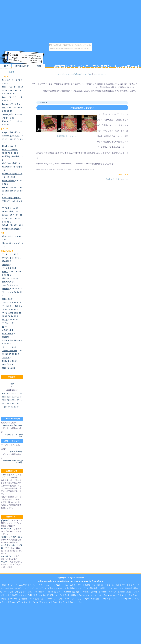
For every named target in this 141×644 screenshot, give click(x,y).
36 (18, 393)
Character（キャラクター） (115, 595)
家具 (50, 588)
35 (21, 393)
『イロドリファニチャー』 (14, 435)
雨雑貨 (87, 585)
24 (8, 400)
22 (13, 400)
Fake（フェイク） (60, 602)
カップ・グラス (82, 588)
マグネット (124, 585)
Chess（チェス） (55, 592)
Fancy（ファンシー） (42, 602)
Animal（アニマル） (73, 599)
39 (10, 393)
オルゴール (109, 585)
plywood (5, 520)
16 (6, 90)
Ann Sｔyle (6, 556)
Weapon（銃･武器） (73, 592)
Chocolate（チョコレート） (90, 595)
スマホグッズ (41, 588)
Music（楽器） (126, 592)
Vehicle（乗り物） (91, 592)
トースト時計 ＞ (100, 74)
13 (13, 90)
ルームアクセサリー (74, 585)
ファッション (59, 588)
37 (16, 393)
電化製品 (70, 588)
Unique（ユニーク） (110, 599)
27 (21, 397)
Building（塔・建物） (19, 599)
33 (5, 397)
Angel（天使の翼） (92, 599)
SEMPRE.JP (6, 529)
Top (90, 74)
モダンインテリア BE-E (11, 537)
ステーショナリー (46, 585)
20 (18, 400)
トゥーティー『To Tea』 (12, 425)
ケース (125, 179)
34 (3, 397)
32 (8, 397)
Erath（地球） (71, 595)
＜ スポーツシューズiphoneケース (72, 74)
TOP (6, 66)
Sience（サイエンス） (37, 592)
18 (22, 87)
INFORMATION (22, 66)
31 (10, 397)
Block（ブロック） (55, 599)
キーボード (12, 585)
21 (16, 400)
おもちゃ (33, 585)
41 (5, 393)
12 (16, 90)
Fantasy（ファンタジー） (20, 602)
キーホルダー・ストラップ (22, 588)
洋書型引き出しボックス (82, 108)
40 (8, 393)
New (12, 384)
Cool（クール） (76, 602)
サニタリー (60, 585)
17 (3, 90)
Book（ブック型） (114, 179)
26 (3, 400)
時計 (103, 588)
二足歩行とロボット (18, 595)
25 (5, 400)
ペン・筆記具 (97, 585)
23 (10, 400)
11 (19, 90)
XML (39, 66)
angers (4, 562)
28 (18, 397)
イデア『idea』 (16, 452)
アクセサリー (20, 592)
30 (13, 397)
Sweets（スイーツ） (109, 592)
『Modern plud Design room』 (12, 462)
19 (19, 87)
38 (13, 393)
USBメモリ (23, 585)
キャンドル (119, 588)
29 (16, 397)
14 (11, 90)
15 (8, 90)
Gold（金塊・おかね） (37, 595)
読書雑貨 (129, 588)
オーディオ (9, 592)
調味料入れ (95, 588)
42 (3, 393)
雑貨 (4, 585)
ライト (133, 585)
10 (21, 90)
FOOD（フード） (56, 595)
